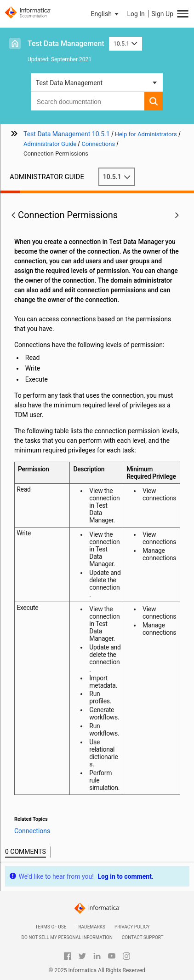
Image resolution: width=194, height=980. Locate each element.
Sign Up (162, 14)
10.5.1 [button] (126, 43)
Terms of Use (51, 927)
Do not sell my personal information (67, 937)
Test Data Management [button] (69, 83)
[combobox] (88, 101)
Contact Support (143, 937)
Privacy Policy (132, 927)
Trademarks (90, 927)
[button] (106, 14)
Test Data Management (66, 43)
